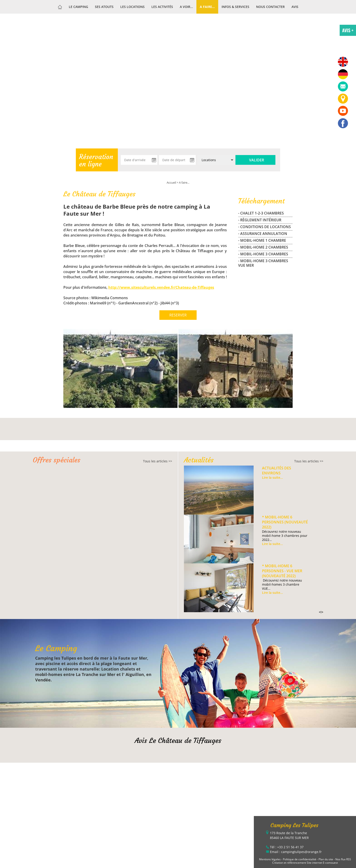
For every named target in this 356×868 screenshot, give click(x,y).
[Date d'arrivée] (139, 160)
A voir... (186, 7)
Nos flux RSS (343, 859)
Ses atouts (104, 7)
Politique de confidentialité (300, 859)
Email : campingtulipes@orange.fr (296, 852)
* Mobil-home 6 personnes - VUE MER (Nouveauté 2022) (282, 571)
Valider (257, 160)
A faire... (207, 7)
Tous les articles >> (158, 461)
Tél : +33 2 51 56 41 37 (287, 847)
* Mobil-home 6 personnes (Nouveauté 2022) (285, 522)
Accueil (171, 182)
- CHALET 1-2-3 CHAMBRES (261, 213)
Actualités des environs (277, 471)
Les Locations (132, 7)
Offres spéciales (57, 460)
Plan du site (326, 859)
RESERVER (178, 315)
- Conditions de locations (265, 227)
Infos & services (235, 7)
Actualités (199, 460)
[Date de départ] (177, 160)
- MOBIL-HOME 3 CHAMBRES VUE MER (263, 263)
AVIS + (348, 30)
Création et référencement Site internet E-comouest (305, 863)
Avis (295, 7)
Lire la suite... (272, 478)
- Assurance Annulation (263, 234)
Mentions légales (270, 859)
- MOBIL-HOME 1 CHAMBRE (262, 240)
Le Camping (78, 7)
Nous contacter (270, 7)
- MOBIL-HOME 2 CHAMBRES (263, 247)
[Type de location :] (216, 160)
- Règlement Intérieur (260, 220)
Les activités (162, 7)
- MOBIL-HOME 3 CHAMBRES (263, 254)
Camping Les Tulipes (294, 825)
